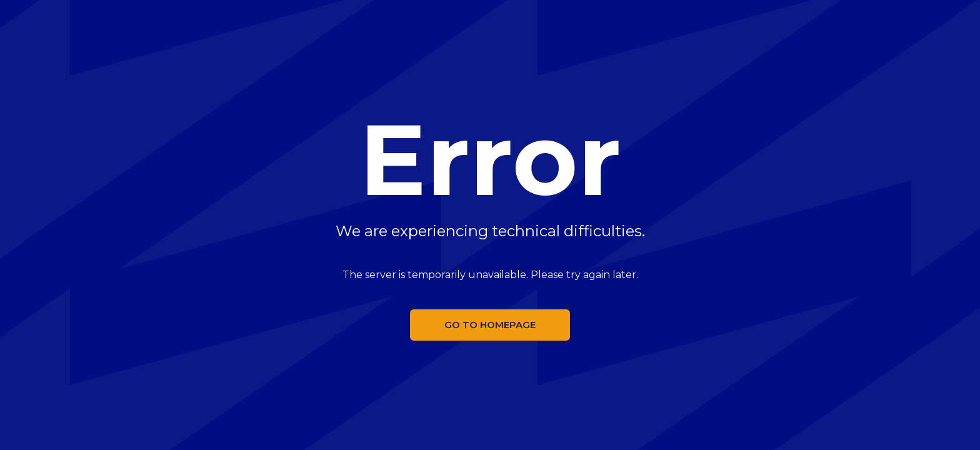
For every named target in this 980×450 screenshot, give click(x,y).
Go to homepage (490, 325)
